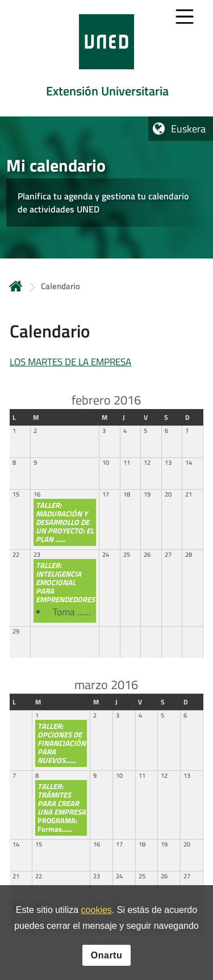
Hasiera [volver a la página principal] (16, 286)
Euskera (188, 129)
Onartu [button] (106, 955)
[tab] (106, 58)
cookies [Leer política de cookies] (97, 910)
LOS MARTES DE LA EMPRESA (70, 362)
